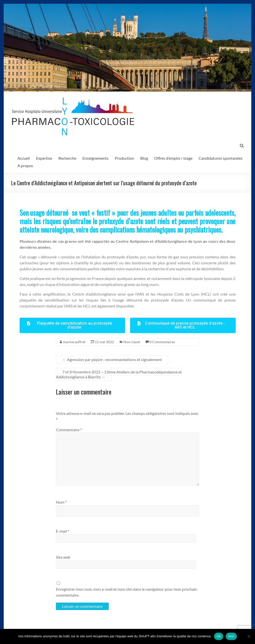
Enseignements (95, 158)
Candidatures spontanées (221, 158)
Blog (144, 158)
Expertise (44, 158)
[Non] (249, 636)
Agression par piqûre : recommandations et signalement (112, 359)
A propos (25, 166)
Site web (63, 557)
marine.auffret (74, 342)
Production (124, 158)
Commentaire (69, 430)
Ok (219, 636)
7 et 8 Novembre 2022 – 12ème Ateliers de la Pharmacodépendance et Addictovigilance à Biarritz (119, 374)
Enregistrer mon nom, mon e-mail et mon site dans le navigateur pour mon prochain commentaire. (127, 592)
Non (231, 636)
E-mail (62, 531)
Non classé (132, 342)
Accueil (24, 158)
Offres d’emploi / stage (173, 158)
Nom (61, 502)
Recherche (67, 158)
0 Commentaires (162, 342)
